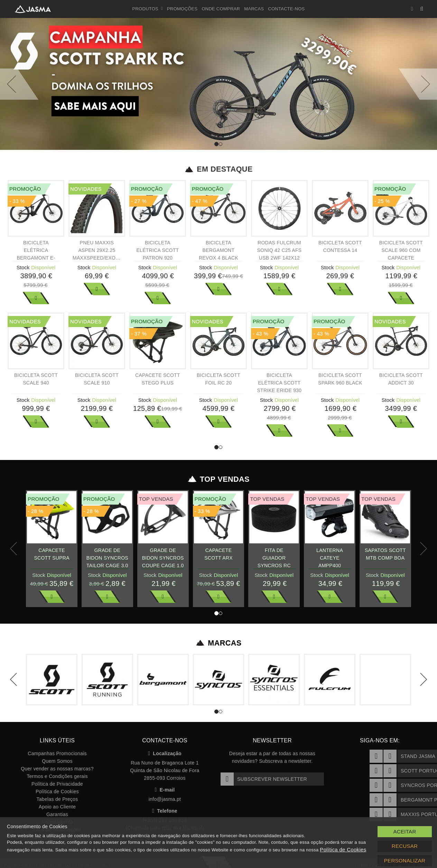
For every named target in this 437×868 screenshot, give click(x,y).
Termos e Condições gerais (57, 776)
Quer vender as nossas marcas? (57, 769)
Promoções (182, 9)
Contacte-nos (286, 9)
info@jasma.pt (165, 799)
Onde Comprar (221, 9)
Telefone (165, 811)
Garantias (57, 814)
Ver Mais (36, 298)
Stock (23, 267)
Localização (165, 753)
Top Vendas (219, 479)
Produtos (148, 9)
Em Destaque (219, 169)
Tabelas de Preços (57, 799)
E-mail (165, 790)
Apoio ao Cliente (57, 807)
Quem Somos (57, 761)
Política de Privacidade (57, 784)
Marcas (254, 9)
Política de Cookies (57, 792)
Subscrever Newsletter (264, 779)
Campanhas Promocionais (57, 753)
